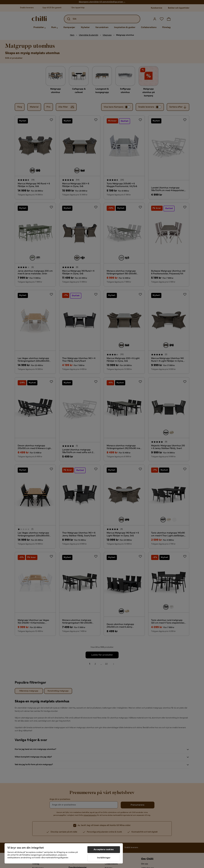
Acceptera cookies (104, 850)
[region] (64, 853)
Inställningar (104, 858)
